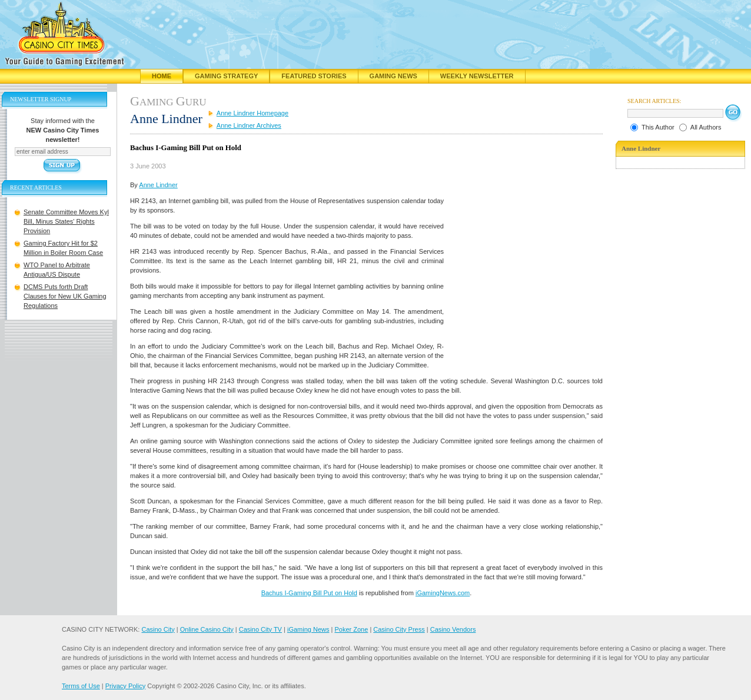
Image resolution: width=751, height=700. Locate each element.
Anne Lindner (158, 185)
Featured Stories (314, 76)
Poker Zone (351, 629)
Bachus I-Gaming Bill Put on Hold (309, 593)
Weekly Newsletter (477, 76)
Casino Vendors (453, 629)
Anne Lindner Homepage (252, 113)
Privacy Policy (125, 686)
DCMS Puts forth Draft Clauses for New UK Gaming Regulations (65, 296)
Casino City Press (399, 629)
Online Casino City (207, 629)
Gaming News (393, 76)
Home (162, 76)
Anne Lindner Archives (249, 125)
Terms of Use (81, 686)
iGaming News (308, 629)
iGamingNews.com (443, 593)
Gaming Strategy (226, 76)
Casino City (158, 629)
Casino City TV (260, 629)
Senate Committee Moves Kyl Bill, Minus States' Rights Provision (66, 221)
